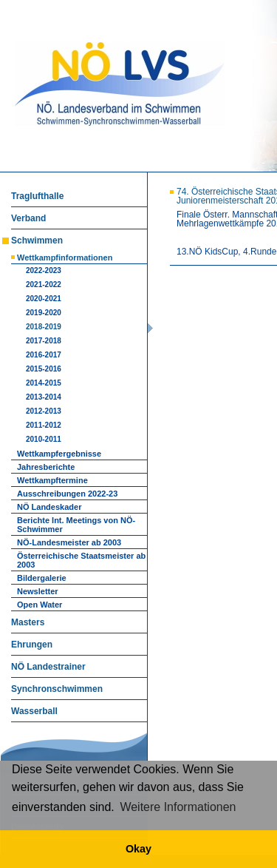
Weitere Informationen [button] (178, 807)
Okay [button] (138, 849)
